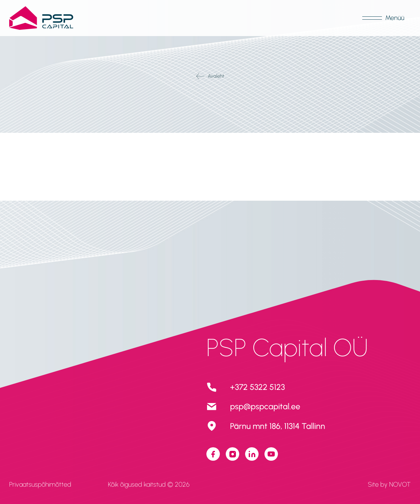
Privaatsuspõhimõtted (40, 484)
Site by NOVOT (389, 484)
